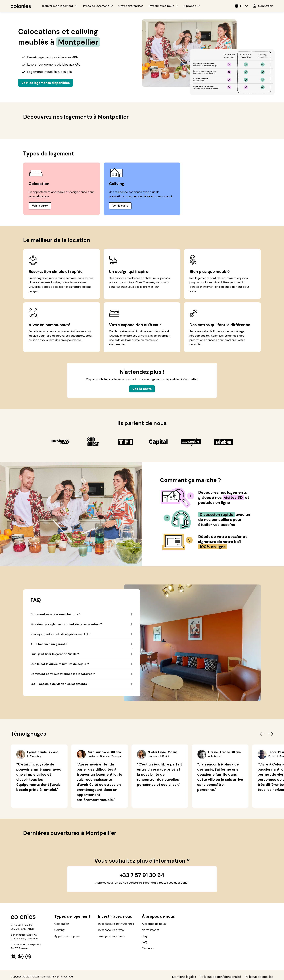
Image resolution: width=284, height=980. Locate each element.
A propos (192, 6)
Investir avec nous (163, 6)
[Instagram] (28, 958)
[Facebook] (14, 958)
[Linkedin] (21, 958)
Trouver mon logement (59, 6)
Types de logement (98, 6)
